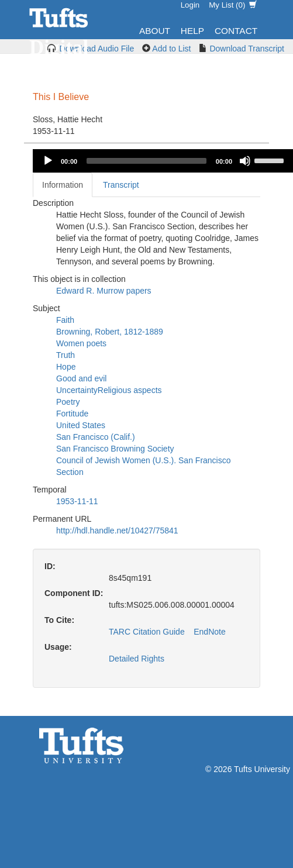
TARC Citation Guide (147, 632)
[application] (163, 161)
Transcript (121, 185)
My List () (233, 5)
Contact (236, 31)
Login (190, 5)
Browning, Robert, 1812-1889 (110, 332)
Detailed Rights (137, 659)
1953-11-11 (77, 501)
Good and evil (81, 378)
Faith (65, 320)
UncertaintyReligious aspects (109, 390)
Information (63, 185)
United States (81, 425)
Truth (66, 355)
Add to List (171, 49)
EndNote (209, 632)
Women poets (81, 343)
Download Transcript (247, 49)
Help (192, 31)
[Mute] (245, 161)
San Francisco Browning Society (115, 449)
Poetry (68, 402)
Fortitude (72, 414)
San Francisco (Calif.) (96, 437)
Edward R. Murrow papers (104, 291)
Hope (66, 367)
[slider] (146, 161)
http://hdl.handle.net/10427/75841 (117, 531)
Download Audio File (97, 49)
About (155, 31)
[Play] (48, 161)
